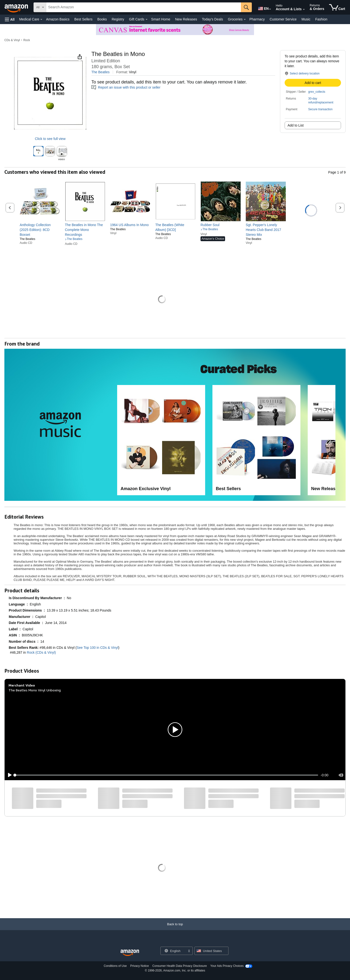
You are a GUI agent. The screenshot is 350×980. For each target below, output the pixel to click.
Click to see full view (50, 139)
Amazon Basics (58, 19)
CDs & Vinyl (12, 40)
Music (306, 19)
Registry (118, 19)
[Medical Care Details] (41, 19)
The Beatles (101, 72)
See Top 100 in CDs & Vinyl (97, 648)
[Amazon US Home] (130, 953)
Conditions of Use (115, 966)
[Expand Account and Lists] (304, 9)
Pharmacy (257, 19)
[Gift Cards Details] (147, 19)
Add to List (296, 125)
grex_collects (317, 92)
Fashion (321, 19)
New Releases (186, 19)
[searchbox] (144, 7)
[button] (10, 19)
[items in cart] (337, 7)
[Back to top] (175, 929)
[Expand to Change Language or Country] (270, 9)
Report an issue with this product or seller (126, 87)
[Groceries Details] (245, 19)
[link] (40, 230)
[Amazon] (17, 7)
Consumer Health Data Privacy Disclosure (180, 966)
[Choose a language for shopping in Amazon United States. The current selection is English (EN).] (263, 8)
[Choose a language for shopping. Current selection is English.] (173, 951)
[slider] (166, 775)
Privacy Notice (140, 966)
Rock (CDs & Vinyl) (41, 652)
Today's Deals (213, 19)
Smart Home (161, 19)
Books (102, 19)
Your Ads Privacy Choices (227, 966)
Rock (27, 40)
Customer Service (283, 19)
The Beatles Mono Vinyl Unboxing (35, 690)
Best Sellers (83, 19)
